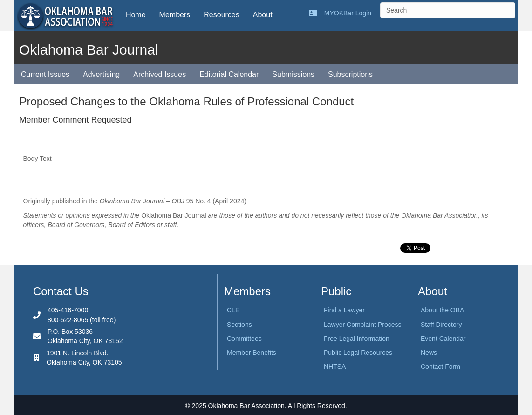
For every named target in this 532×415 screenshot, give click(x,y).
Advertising (101, 74)
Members (175, 15)
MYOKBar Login (348, 13)
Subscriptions (350, 74)
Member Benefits (252, 353)
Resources (221, 15)
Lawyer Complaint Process (363, 325)
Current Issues (45, 74)
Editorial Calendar (229, 74)
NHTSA (335, 367)
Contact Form (440, 367)
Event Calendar (443, 339)
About (263, 15)
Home (136, 15)
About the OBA (442, 310)
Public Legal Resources (358, 353)
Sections (239, 325)
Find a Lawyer (344, 310)
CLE (233, 310)
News (429, 353)
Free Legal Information (357, 339)
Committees (244, 339)
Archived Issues (160, 74)
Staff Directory (441, 325)
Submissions (293, 74)
